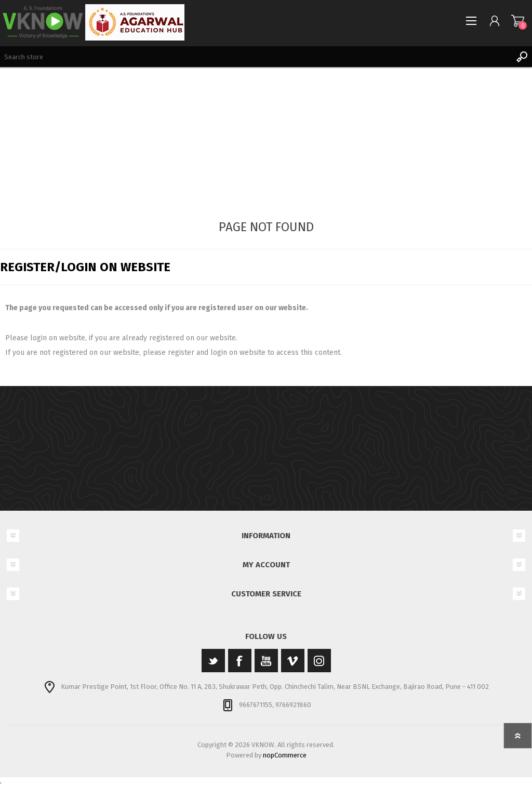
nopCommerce (285, 755)
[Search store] (256, 57)
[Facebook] (240, 661)
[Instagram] (319, 661)
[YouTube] (266, 661)
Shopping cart (518, 21)
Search (522, 57)
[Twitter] (213, 661)
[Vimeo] (293, 661)
